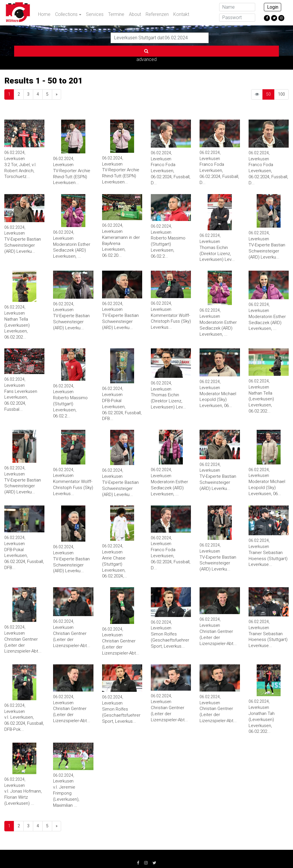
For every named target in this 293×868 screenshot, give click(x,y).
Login (273, 7)
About (135, 14)
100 (281, 75)
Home (44, 14)
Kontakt (181, 14)
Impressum (47, 854)
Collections (66, 14)
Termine (116, 14)
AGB (108, 854)
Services (95, 14)
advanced (223, 37)
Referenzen (157, 14)
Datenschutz (81, 854)
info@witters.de (243, 854)
